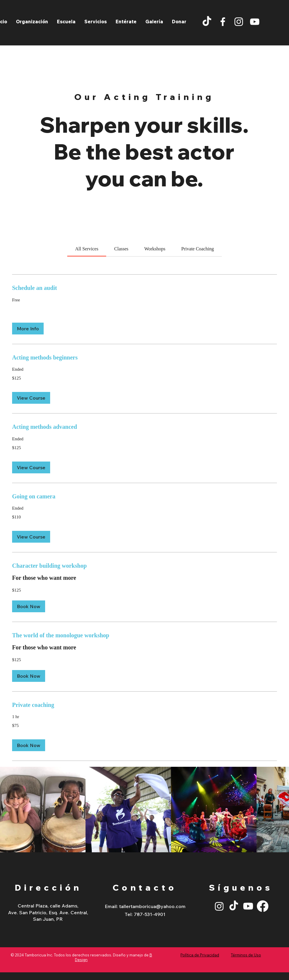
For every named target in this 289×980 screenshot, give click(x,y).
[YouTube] (255, 22)
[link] (87, 249)
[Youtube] (248, 906)
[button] (96, 22)
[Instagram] (239, 22)
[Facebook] (223, 22)
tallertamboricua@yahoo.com (152, 906)
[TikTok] (207, 22)
